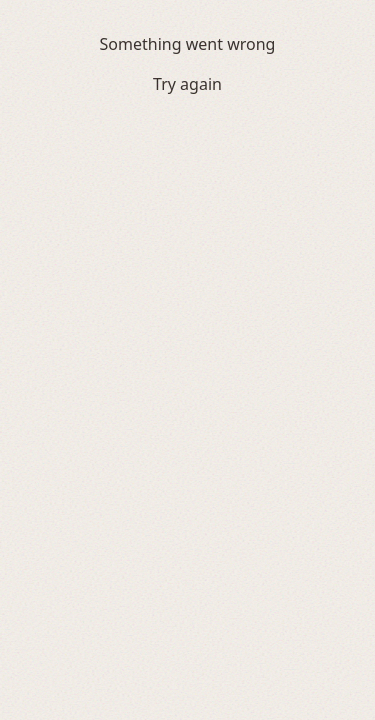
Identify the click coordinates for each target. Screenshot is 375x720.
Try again (187, 84)
